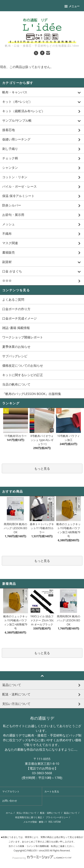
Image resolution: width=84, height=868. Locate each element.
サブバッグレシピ (15, 356)
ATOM (57, 822)
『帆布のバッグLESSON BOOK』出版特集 (32, 394)
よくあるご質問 (13, 299)
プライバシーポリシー (57, 817)
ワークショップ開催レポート (23, 337)
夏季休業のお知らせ (16, 347)
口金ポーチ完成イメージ (19, 318)
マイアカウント (11, 791)
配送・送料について (50, 813)
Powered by (42, 858)
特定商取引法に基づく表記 (29, 817)
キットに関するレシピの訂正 (23, 375)
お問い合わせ (10, 801)
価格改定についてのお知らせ (23, 365)
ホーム (9, 813)
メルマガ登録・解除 (33, 822)
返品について (71, 813)
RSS (50, 822)
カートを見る (52, 791)
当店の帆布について (16, 384)
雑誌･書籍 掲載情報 (16, 328)
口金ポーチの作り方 (16, 309)
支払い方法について (26, 813)
